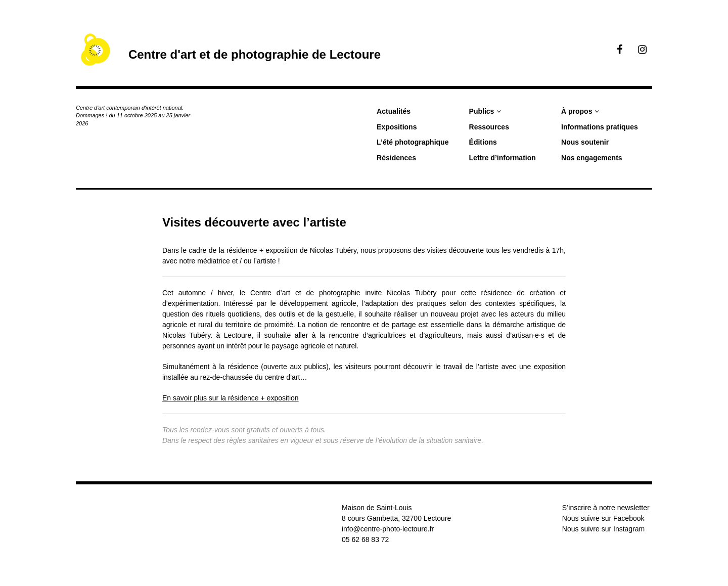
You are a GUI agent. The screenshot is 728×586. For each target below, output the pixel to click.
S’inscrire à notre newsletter (606, 508)
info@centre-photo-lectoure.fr (388, 529)
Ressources (489, 127)
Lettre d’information (503, 158)
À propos (577, 111)
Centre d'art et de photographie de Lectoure (255, 54)
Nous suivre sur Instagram (603, 529)
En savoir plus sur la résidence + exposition (231, 398)
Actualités (394, 111)
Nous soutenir (585, 142)
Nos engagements (592, 158)
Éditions (483, 142)
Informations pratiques (600, 127)
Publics (482, 111)
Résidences (396, 158)
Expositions (397, 127)
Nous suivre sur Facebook (603, 518)
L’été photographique (413, 142)
